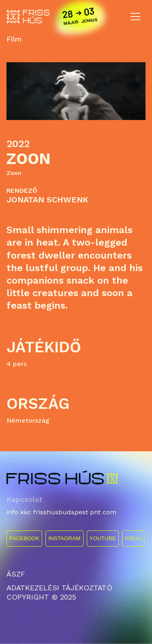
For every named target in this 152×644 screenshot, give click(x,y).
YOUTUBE (103, 538)
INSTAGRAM (64, 538)
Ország (38, 404)
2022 (18, 144)
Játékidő (44, 347)
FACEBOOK (24, 538)
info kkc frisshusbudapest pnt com (61, 512)
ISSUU (133, 538)
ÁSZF (16, 574)
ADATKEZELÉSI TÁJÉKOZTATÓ (59, 588)
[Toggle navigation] (135, 17)
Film (14, 39)
